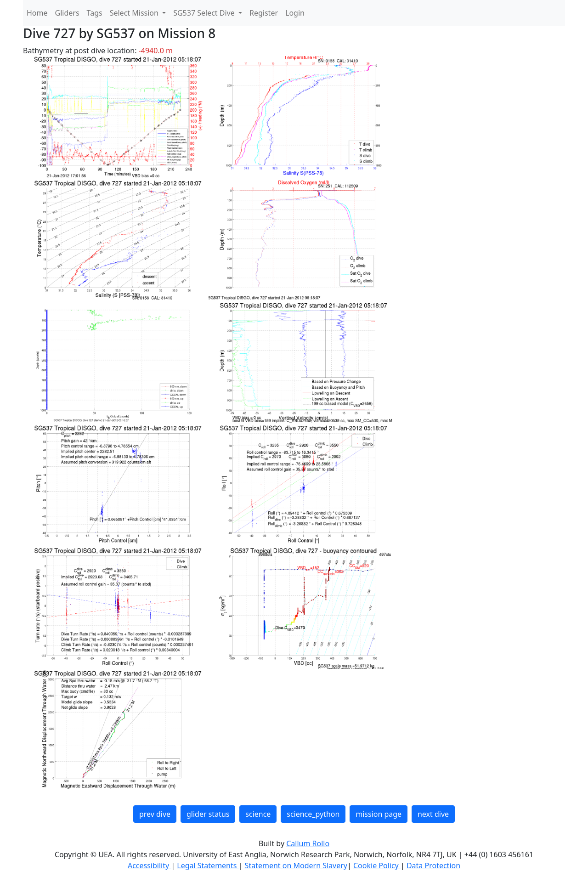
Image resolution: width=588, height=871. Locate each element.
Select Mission (135, 13)
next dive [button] (433, 814)
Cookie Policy (377, 865)
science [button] (258, 814)
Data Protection (433, 865)
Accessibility (149, 865)
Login (295, 13)
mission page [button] (379, 814)
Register (264, 13)
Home (37, 13)
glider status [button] (208, 814)
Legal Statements (208, 865)
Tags (95, 13)
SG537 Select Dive (205, 13)
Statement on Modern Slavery (296, 865)
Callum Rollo (308, 843)
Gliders (67, 13)
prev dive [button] (155, 814)
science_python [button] (313, 814)
